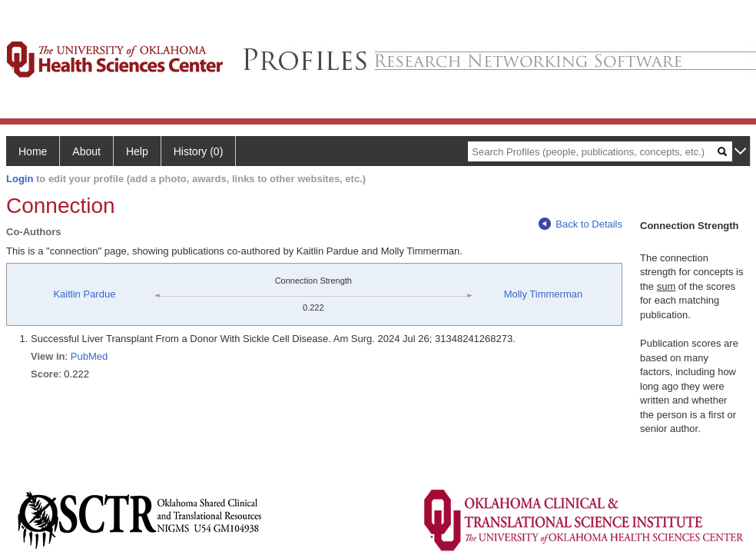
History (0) (199, 151)
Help (137, 151)
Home (33, 151)
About (86, 151)
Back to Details (580, 224)
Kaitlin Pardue (84, 294)
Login (20, 179)
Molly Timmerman (544, 294)
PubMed (89, 356)
